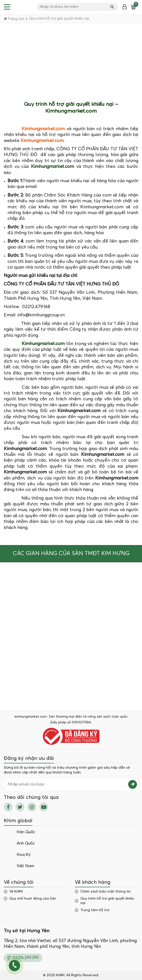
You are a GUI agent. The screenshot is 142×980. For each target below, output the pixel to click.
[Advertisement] (71, 61)
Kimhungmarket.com (43, 129)
